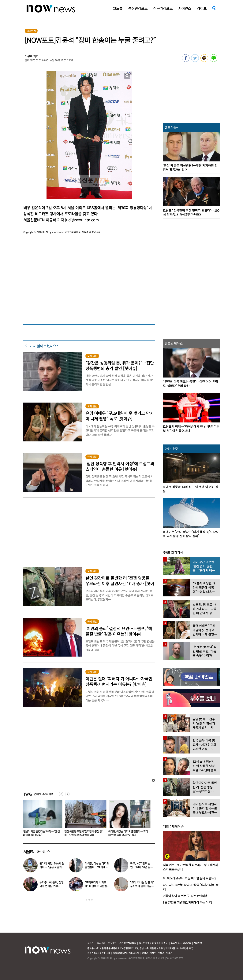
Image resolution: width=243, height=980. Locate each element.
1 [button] (87, 900)
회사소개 (101, 943)
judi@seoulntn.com (82, 220)
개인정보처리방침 (128, 943)
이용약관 (112, 943)
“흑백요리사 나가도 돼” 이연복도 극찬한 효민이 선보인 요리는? (97, 886)
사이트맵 (198, 943)
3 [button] (92, 900)
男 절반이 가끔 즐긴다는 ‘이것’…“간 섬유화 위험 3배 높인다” (42, 833)
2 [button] (89, 900)
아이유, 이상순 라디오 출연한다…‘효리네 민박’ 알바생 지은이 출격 (130, 833)
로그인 (90, 943)
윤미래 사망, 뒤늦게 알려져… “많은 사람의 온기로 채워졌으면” (52, 867)
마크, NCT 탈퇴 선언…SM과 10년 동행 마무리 (141, 867)
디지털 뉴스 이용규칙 (181, 943)
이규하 (29, 56)
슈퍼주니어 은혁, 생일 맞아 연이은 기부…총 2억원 (52, 886)
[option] (43, 820)
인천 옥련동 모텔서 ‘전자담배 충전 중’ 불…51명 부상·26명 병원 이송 (86, 833)
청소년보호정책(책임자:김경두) (154, 943)
